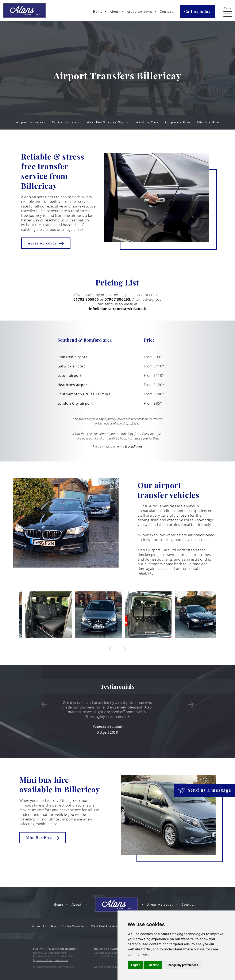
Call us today (197, 11)
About (115, 11)
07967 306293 (117, 299)
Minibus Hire (208, 122)
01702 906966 (86, 299)
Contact (167, 11)
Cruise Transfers (66, 122)
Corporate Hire (178, 122)
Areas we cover (140, 11)
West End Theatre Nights (108, 122)
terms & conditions (129, 446)
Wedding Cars (147, 122)
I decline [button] (153, 965)
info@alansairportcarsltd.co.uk (118, 309)
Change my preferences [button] (182, 965)
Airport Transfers (31, 122)
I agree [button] (136, 965)
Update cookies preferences (51, 960)
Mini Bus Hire (43, 837)
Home (98, 11)
